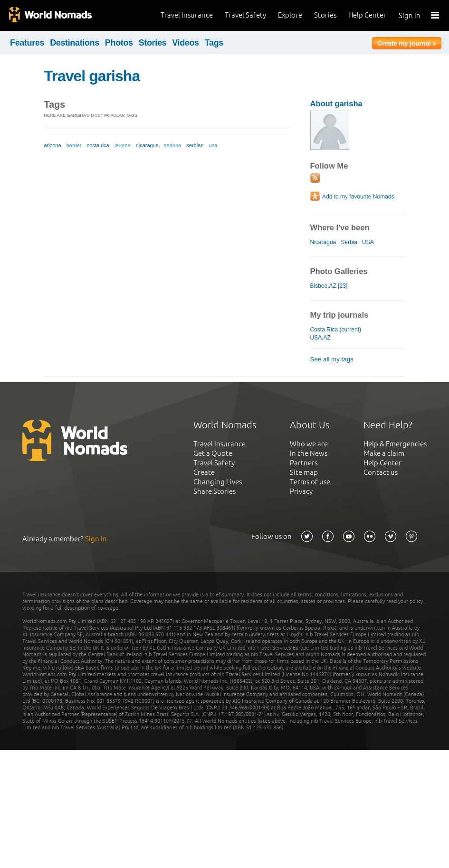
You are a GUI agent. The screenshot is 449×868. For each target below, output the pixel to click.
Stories (325, 15)
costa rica (98, 145)
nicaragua (147, 145)
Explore (290, 15)
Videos (186, 43)
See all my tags (332, 359)
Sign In (410, 15)
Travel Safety (245, 15)
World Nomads (50, 15)
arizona (53, 145)
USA (368, 242)
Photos (119, 43)
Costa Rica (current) (336, 330)
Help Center (367, 15)
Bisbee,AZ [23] (329, 286)
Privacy (301, 491)
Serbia (349, 242)
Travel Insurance (187, 15)
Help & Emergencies (395, 444)
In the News (309, 453)
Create (204, 472)
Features (27, 43)
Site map (304, 472)
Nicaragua (323, 242)
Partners (304, 463)
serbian (195, 145)
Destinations (75, 43)
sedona (172, 145)
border (74, 145)
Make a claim (384, 453)
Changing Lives (218, 482)
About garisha (336, 104)
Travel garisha (92, 76)
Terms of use (310, 482)
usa (213, 145)
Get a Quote (213, 453)
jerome (123, 145)
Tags (214, 43)
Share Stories (215, 491)
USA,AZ (320, 338)
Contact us (381, 472)
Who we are (309, 444)
